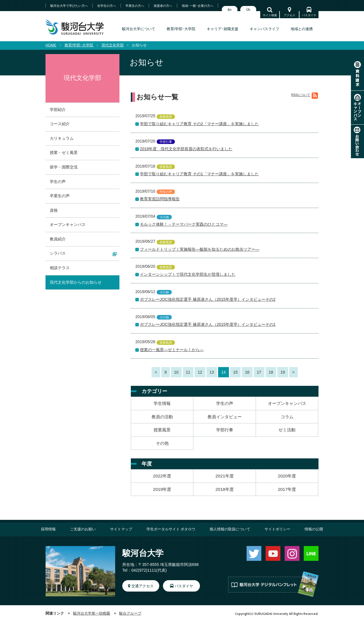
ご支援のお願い (83, 529)
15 (235, 372)
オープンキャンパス (357, 108)
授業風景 (162, 430)
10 (176, 372)
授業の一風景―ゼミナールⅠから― (172, 350)
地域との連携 (302, 29)
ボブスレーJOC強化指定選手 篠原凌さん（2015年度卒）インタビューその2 (208, 299)
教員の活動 (162, 417)
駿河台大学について (139, 29)
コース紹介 (60, 124)
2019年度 (162, 489)
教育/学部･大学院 (181, 29)
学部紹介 (58, 110)
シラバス (58, 253)
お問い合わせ (357, 141)
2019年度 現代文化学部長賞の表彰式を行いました (186, 149)
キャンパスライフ (264, 29)
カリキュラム (62, 138)
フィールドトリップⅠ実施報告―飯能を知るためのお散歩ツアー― (200, 249)
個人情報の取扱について (230, 529)
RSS (315, 96)
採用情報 (48, 529)
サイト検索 (270, 15)
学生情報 (162, 403)
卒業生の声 (60, 196)
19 (283, 372)
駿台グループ (130, 613)
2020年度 (287, 476)
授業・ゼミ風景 (64, 153)
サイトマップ (121, 529)
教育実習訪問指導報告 (160, 199)
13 (212, 372)
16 (247, 372)
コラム (287, 417)
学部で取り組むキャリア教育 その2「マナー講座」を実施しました (199, 124)
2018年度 (225, 489)
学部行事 (225, 430)
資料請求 (357, 74)
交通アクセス (142, 586)
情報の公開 (314, 529)
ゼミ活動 (287, 430)
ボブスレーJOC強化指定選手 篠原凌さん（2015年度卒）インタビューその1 (208, 324)
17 (259, 372)
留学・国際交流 (64, 167)
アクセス (289, 15)
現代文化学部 (113, 45)
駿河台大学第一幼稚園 (92, 613)
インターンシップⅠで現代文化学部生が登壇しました (188, 274)
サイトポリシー (277, 529)
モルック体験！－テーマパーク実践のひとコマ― (184, 224)
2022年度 (162, 476)
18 (271, 372)
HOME (51, 45)
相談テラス (60, 268)
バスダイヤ (309, 15)
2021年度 (225, 476)
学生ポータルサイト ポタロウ (171, 529)
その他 (162, 443)
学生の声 (225, 403)
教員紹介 (58, 239)
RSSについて (301, 95)
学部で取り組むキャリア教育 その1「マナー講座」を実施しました (199, 174)
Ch (248, 10)
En (230, 10)
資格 (54, 210)
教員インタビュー (225, 417)
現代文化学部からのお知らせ (76, 282)
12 (200, 372)
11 (188, 372)
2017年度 (287, 489)
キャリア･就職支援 (223, 29)
